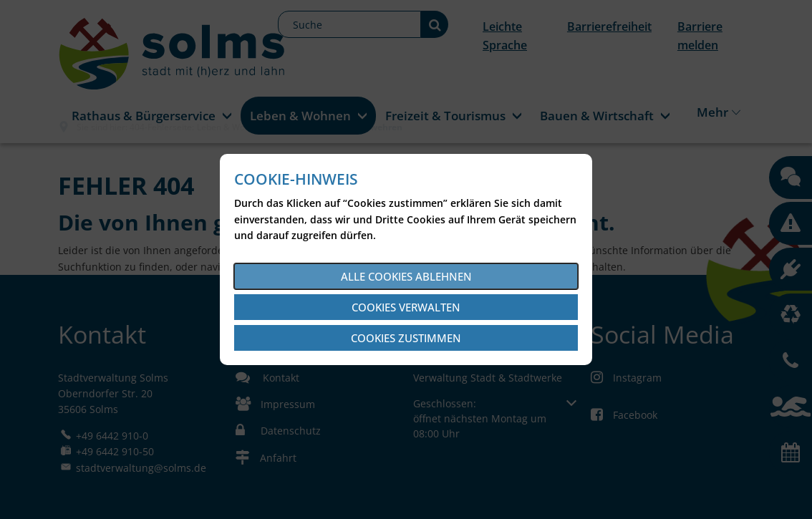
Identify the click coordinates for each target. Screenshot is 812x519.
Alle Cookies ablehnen (406, 276)
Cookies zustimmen (406, 338)
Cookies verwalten (406, 307)
